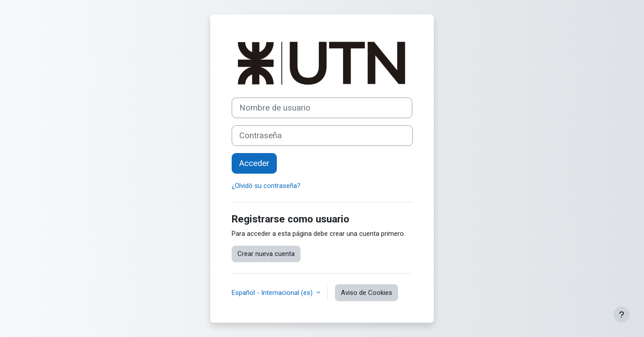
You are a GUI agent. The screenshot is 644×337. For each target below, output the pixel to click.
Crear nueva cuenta (266, 254)
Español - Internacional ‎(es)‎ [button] (273, 293)
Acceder (254, 163)
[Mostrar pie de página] (622, 315)
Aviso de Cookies (366, 293)
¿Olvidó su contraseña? (266, 186)
